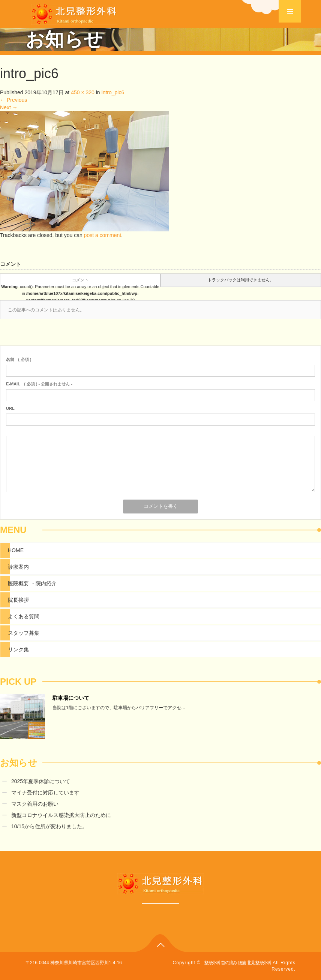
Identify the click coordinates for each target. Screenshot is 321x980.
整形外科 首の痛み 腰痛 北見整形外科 (238, 963)
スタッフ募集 (24, 633)
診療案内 (18, 567)
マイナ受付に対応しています (45, 793)
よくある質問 (24, 616)
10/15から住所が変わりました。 (49, 826)
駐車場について (71, 698)
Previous (13, 100)
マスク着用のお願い (35, 804)
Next (9, 107)
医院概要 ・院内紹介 (32, 583)
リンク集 (18, 649)
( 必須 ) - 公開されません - (39, 384)
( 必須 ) (19, 359)
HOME (16, 550)
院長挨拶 (18, 600)
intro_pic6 (113, 92)
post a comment (103, 235)
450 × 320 (83, 92)
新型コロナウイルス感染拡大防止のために (61, 815)
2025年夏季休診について (41, 781)
